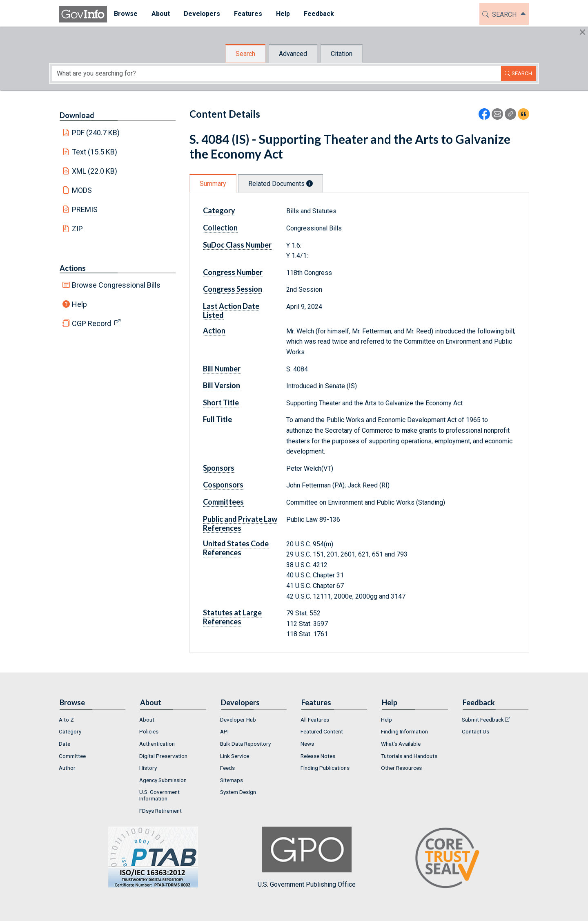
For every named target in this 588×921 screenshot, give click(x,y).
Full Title (217, 419)
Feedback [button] (319, 14)
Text (95, 152)
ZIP (77, 229)
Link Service (235, 756)
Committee (72, 756)
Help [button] (283, 14)
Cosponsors (223, 485)
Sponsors (219, 468)
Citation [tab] (342, 54)
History (148, 768)
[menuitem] (126, 14)
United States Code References (236, 548)
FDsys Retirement (160, 811)
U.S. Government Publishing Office (307, 857)
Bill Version (222, 385)
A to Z (66, 720)
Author (67, 768)
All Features (315, 720)
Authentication (157, 744)
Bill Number (222, 369)
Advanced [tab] (293, 54)
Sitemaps (232, 780)
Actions (73, 268)
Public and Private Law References (240, 523)
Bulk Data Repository (245, 744)
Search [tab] (245, 54)
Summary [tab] (213, 184)
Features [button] (248, 14)
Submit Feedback (483, 720)
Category (219, 210)
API (224, 731)
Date (65, 744)
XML (95, 171)
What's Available (401, 744)
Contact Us (476, 731)
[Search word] (276, 73)
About (147, 720)
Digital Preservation (163, 756)
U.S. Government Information (159, 795)
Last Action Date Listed (231, 311)
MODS (82, 190)
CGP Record (91, 323)
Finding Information (404, 731)
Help (79, 304)
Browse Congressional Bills (116, 285)
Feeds (227, 768)
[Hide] (582, 32)
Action (214, 331)
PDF (96, 133)
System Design (238, 792)
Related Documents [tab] (281, 184)
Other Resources (401, 768)
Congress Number (233, 272)
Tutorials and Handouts (409, 756)
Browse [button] (126, 14)
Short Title (221, 402)
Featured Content (322, 731)
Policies (149, 731)
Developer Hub (238, 720)
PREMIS (85, 209)
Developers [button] (202, 14)
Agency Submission (163, 780)
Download (77, 115)
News (307, 744)
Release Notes (318, 756)
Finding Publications (325, 768)
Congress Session (233, 289)
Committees (223, 502)
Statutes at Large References (232, 617)
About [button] (161, 14)
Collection (220, 228)
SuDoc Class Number (237, 245)
